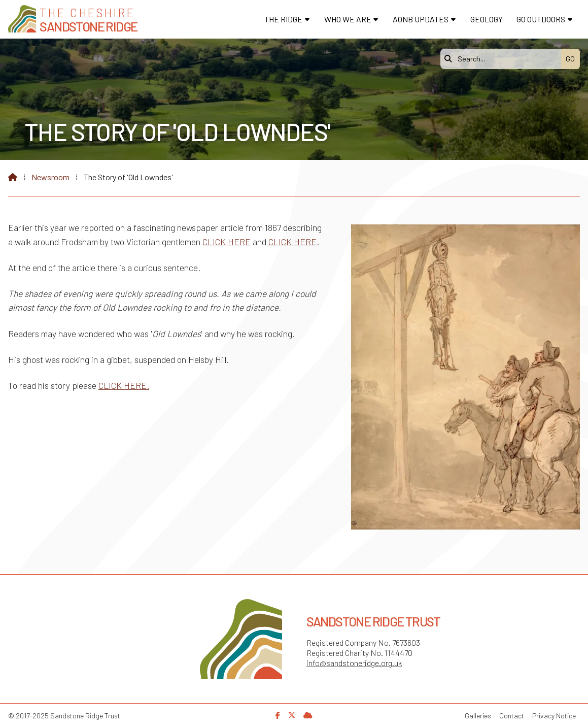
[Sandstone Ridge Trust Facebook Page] (278, 715)
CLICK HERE (227, 242)
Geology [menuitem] (487, 19)
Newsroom (50, 177)
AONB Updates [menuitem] (421, 19)
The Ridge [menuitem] (283, 19)
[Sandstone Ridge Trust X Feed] (292, 715)
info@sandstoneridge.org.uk (354, 663)
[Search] (503, 59)
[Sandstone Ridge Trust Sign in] (308, 715)
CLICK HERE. (124, 385)
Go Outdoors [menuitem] (541, 19)
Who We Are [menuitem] (348, 19)
